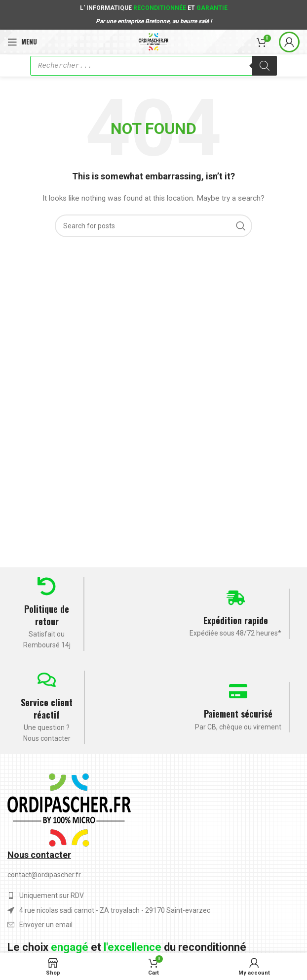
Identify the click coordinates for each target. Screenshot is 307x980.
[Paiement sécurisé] (238, 691)
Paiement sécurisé (238, 714)
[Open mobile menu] (22, 42)
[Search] (153, 226)
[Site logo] (154, 41)
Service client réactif (47, 708)
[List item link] (153, 925)
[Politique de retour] (47, 586)
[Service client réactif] (47, 680)
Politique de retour (47, 615)
